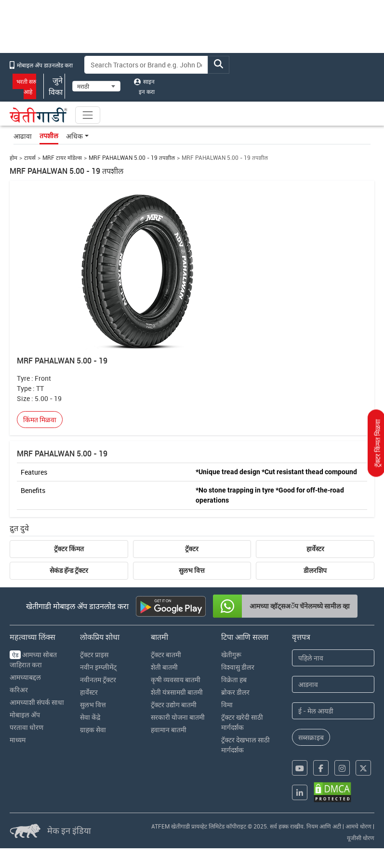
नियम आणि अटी (324, 826)
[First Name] (333, 658)
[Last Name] (333, 684)
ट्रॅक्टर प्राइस (94, 654)
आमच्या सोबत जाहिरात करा (33, 660)
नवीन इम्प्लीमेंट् (98, 667)
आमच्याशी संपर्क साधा (37, 702)
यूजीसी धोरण (361, 838)
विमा (227, 705)
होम (13, 158)
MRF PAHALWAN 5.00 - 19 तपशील (132, 158)
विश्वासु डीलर (238, 667)
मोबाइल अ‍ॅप (25, 715)
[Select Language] (96, 86)
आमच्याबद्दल (25, 677)
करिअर (19, 690)
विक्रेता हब (234, 680)
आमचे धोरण (358, 826)
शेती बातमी (164, 667)
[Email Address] (333, 711)
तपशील (49, 136)
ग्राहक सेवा (93, 730)
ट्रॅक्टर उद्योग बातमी (174, 705)
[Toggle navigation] (88, 115)
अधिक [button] (74, 136)
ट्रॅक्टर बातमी (166, 654)
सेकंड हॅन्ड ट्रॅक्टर (69, 570)
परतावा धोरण (26, 727)
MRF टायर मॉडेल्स (62, 158)
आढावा (23, 136)
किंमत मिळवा (40, 420)
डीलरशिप (315, 570)
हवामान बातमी (169, 730)
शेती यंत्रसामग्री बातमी (177, 692)
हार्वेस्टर (315, 549)
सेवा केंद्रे (90, 717)
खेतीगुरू (231, 654)
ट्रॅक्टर (192, 549)
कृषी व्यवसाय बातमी (176, 680)
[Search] (146, 65)
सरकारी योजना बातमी (178, 717)
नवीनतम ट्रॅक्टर (98, 680)
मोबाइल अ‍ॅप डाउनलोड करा (41, 65)
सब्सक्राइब (311, 737)
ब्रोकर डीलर (235, 692)
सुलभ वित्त (192, 570)
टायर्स (30, 158)
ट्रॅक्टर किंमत (69, 549)
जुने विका (54, 86)
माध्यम (18, 740)
